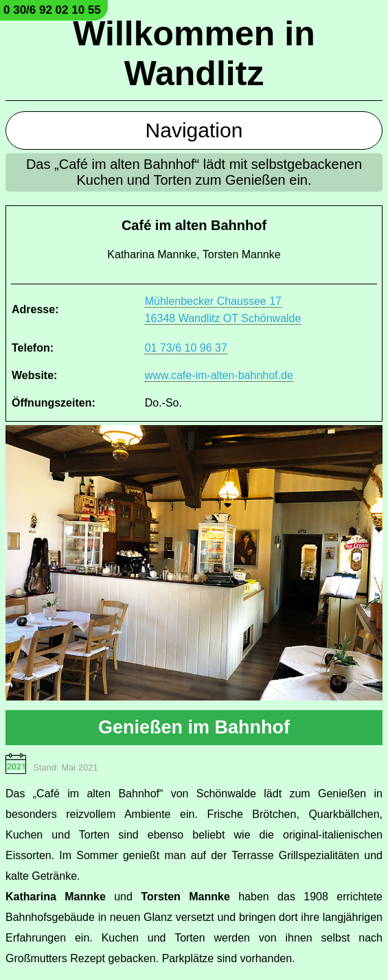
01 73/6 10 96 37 (186, 348)
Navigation (194, 130)
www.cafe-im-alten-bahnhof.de (219, 375)
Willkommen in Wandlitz (194, 54)
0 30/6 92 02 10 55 (52, 10)
